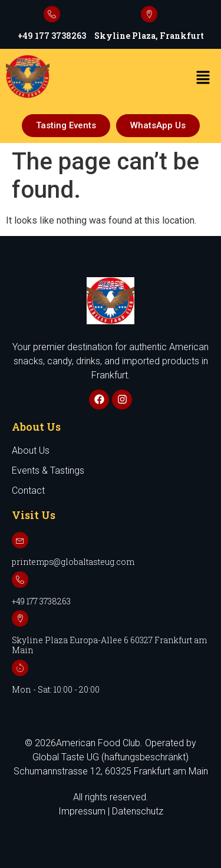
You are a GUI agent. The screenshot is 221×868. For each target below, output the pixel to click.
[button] (203, 78)
